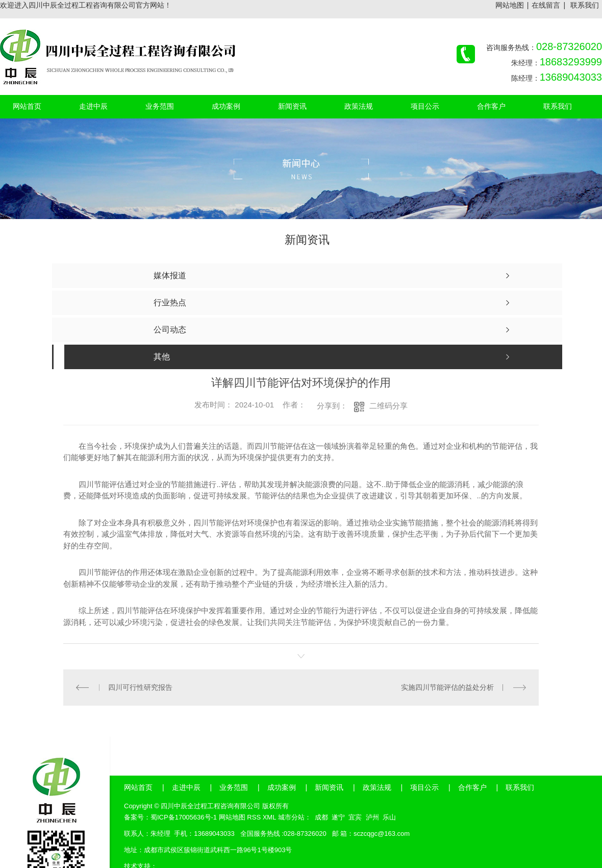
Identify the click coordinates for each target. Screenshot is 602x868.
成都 (321, 817)
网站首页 (138, 787)
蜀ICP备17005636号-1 (184, 817)
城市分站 (291, 817)
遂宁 (338, 817)
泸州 (372, 817)
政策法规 (377, 787)
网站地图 (510, 5)
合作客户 (472, 787)
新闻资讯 (329, 787)
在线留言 (546, 5)
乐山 (389, 817)
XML (269, 817)
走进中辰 (186, 787)
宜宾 (355, 817)
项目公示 (424, 787)
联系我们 (585, 5)
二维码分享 (388, 406)
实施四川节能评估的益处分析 (447, 687)
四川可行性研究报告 (140, 687)
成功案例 (282, 787)
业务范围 (234, 787)
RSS (254, 817)
